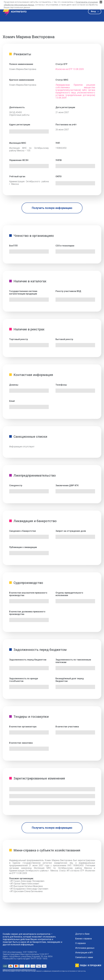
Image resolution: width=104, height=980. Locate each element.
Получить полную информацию (52, 208)
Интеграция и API (84, 953)
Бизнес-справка (83, 939)
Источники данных (85, 948)
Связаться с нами (84, 957)
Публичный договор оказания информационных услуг (19, 970)
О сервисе (81, 943)
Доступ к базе (82, 934)
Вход (93, 11)
